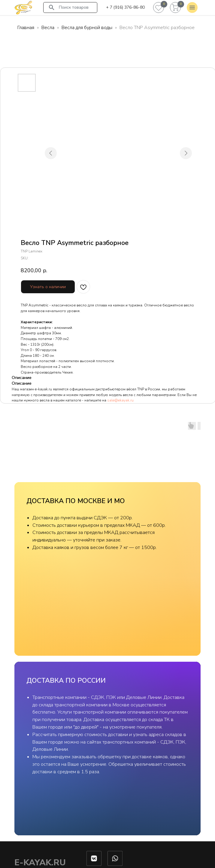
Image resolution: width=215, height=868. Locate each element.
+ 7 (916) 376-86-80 (125, 7)
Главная (26, 28)
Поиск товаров (74, 7)
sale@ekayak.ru (120, 400)
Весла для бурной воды (87, 28)
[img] (23, 7)
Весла (48, 28)
